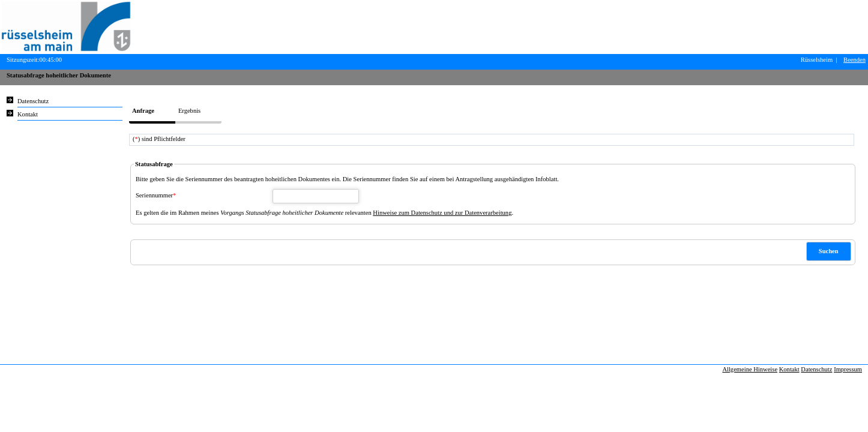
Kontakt (789, 369)
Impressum (848, 369)
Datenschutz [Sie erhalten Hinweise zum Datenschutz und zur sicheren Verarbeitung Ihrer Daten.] (33, 101)
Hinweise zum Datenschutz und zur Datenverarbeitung (442, 213)
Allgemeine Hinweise (750, 369)
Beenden (854, 60)
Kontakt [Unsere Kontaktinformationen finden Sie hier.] (28, 114)
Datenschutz (816, 369)
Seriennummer (156, 195)
